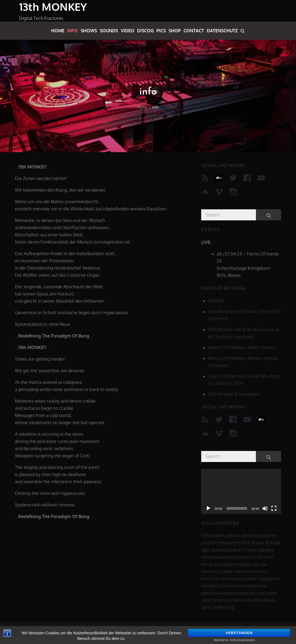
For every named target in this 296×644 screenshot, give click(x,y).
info (73, 31)
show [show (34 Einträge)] (272, 593)
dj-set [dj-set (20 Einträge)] (275, 543)
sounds (109, 31)
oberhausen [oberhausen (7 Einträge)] (213, 593)
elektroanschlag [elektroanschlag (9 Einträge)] (217, 557)
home (58, 31)
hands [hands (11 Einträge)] (226, 571)
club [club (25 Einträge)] (211, 543)
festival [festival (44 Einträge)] (241, 557)
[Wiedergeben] (208, 508)
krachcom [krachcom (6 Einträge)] (211, 579)
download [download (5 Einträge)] (222, 550)
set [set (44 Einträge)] (262, 593)
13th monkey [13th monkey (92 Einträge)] (214, 535)
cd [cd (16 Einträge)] (204, 543)
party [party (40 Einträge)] (231, 593)
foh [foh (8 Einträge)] (253, 557)
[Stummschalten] (265, 508)
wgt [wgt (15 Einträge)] (231, 607)
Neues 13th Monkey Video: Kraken (242, 347)
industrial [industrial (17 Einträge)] (243, 571)
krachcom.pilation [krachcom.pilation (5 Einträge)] (240, 579)
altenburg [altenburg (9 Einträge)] (251, 535)
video (128, 31)
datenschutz (222, 31)
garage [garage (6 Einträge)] (260, 564)
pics (161, 31)
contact (194, 31)
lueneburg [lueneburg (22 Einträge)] (211, 586)
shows (89, 31)
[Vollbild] (274, 508)
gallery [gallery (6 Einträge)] (245, 564)
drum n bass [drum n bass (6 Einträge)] (245, 550)
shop (175, 31)
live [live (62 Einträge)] (276, 579)
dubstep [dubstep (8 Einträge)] (266, 550)
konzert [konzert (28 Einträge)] (261, 571)
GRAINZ (216, 301)
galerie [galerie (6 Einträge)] (230, 564)
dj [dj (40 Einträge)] (267, 543)
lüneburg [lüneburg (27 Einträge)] (232, 586)
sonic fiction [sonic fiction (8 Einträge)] (213, 600)
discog (145, 31)
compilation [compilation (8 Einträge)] (228, 543)
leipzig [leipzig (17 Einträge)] (265, 579)
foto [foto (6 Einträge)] (218, 564)
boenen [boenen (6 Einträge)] (269, 535)
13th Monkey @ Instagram (233, 394)
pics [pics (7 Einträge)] (254, 593)
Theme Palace (263, 633)
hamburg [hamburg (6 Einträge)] (210, 571)
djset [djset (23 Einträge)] (206, 550)
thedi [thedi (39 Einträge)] (246, 600)
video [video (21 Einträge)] (258, 600)
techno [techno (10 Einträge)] (233, 600)
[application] (241, 491)
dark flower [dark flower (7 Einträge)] (253, 543)
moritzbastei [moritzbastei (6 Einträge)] (254, 586)
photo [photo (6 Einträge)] (243, 593)
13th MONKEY (53, 7)
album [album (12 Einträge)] (234, 535)
